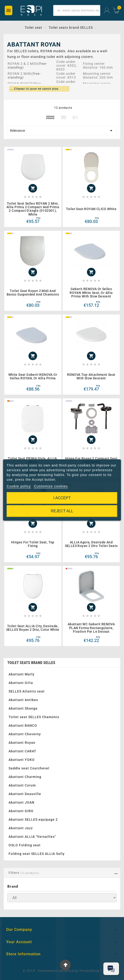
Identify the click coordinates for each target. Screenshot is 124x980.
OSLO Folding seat (25, 845)
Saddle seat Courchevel (29, 768)
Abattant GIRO (21, 811)
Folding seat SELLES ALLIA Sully (37, 854)
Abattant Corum (22, 785)
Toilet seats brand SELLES (31, 663)
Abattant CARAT (22, 751)
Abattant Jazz (21, 828)
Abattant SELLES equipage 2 (33, 820)
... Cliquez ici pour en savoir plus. (35, 89)
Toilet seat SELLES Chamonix (34, 717)
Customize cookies (51, 486)
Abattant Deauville (25, 794)
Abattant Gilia (21, 683)
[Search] (77, 10)
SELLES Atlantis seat (27, 691)
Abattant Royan (22, 743)
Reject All (62, 511)
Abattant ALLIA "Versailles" (32, 837)
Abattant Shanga (23, 708)
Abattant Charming (25, 777)
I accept (62, 498)
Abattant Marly (21, 674)
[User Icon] (107, 11)
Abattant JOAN (21, 802)
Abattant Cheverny (25, 734)
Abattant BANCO (23, 726)
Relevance (62, 131)
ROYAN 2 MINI (20, 74)
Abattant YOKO (22, 760)
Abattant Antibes (23, 700)
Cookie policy (19, 486)
